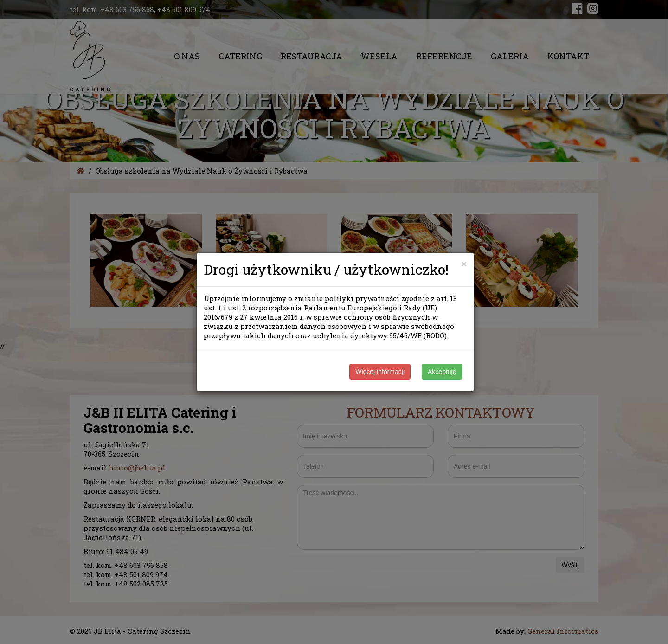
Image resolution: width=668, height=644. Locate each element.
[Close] (464, 264)
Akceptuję (442, 372)
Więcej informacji (380, 372)
